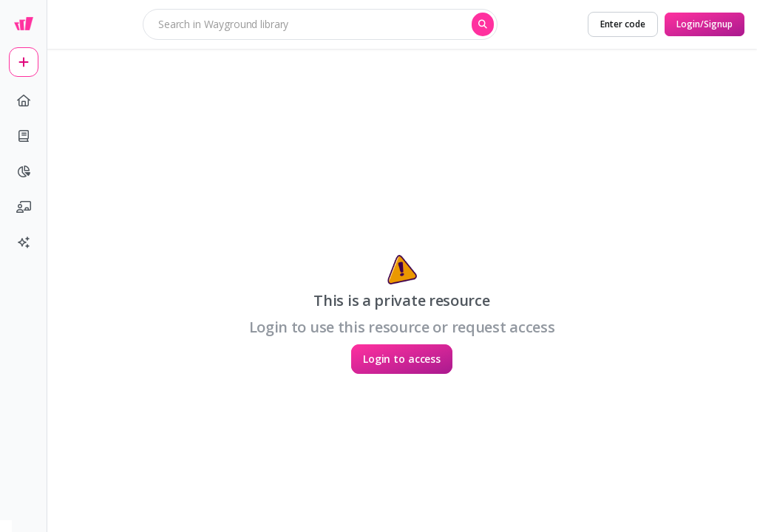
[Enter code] (623, 24)
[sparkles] (24, 242)
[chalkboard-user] (24, 207)
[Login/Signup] (705, 24)
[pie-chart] (24, 171)
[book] (24, 136)
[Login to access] (402, 359)
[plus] (24, 62)
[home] (24, 100)
